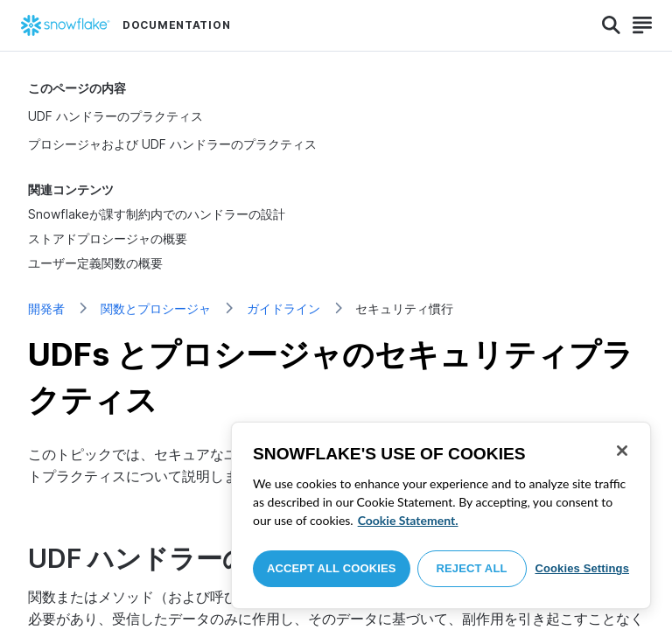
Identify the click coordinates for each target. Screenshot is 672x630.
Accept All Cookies (332, 568)
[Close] (622, 451)
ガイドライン (283, 308)
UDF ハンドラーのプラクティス (115, 116)
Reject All (472, 568)
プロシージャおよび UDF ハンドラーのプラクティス (172, 144)
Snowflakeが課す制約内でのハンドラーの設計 (157, 214)
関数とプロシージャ (156, 308)
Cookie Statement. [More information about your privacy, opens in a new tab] (408, 520)
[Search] (611, 25)
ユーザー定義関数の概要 (95, 263)
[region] (441, 515)
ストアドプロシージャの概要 (108, 238)
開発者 (46, 308)
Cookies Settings (582, 568)
